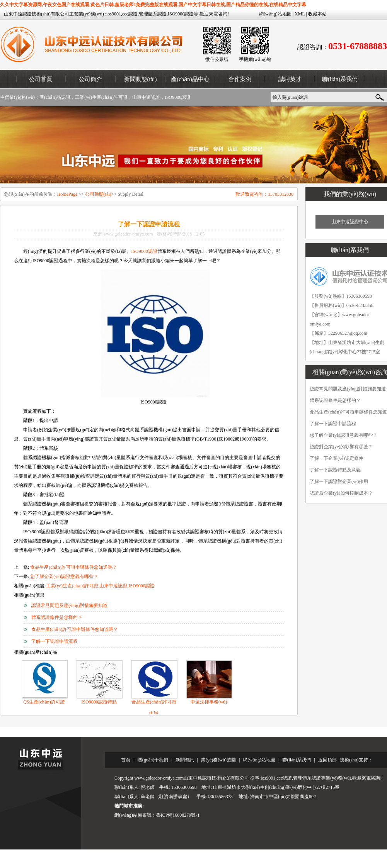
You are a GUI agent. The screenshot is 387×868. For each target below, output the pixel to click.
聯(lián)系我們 (340, 79)
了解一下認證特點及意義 (335, 470)
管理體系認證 (153, 14)
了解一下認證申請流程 (55, 641)
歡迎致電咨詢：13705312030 (264, 194)
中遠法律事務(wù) (209, 702)
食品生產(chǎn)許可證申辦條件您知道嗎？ (75, 629)
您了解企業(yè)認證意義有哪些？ (344, 435)
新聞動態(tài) (141, 79)
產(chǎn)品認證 (55, 97)
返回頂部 (327, 760)
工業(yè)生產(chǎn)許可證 (101, 97)
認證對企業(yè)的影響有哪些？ (341, 447)
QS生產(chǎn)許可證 (44, 702)
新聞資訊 (185, 760)
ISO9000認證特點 (99, 702)
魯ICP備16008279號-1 (178, 815)
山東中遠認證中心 (350, 222)
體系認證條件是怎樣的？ (57, 617)
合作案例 (240, 79)
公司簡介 (90, 79)
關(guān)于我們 (153, 760)
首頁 (126, 760)
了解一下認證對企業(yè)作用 (339, 481)
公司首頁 (41, 79)
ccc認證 (130, 14)
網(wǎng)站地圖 (275, 14)
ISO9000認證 (181, 14)
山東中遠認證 (146, 97)
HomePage (67, 194)
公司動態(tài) (98, 194)
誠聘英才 (290, 79)
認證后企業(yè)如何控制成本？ (341, 493)
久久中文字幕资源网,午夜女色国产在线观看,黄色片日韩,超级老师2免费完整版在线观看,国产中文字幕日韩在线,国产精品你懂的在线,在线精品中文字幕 (153, 5)
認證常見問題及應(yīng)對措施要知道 (69, 605)
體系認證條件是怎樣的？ (335, 400)
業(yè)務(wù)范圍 (218, 760)
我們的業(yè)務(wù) (350, 194)
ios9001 (114, 14)
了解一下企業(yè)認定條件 (337, 458)
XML (300, 14)
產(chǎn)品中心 (190, 79)
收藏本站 (317, 14)
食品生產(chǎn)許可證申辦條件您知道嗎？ (73, 567)
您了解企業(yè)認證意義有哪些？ (64, 576)
